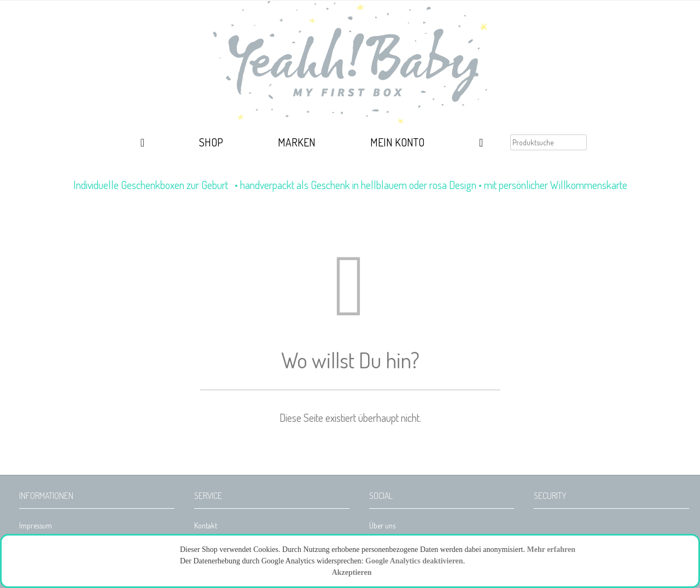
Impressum (36, 525)
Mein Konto (397, 142)
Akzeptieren (352, 572)
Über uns (382, 525)
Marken (297, 142)
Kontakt (206, 525)
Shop (211, 142)
